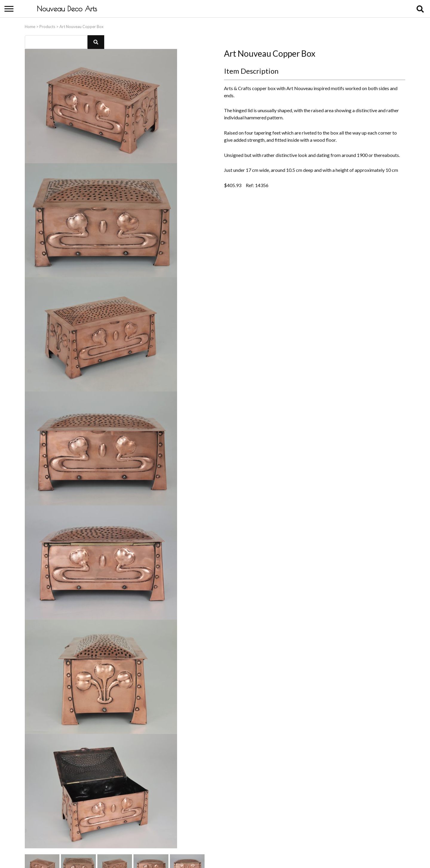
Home (30, 25)
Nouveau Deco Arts (67, 9)
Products (47, 25)
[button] (96, 41)
